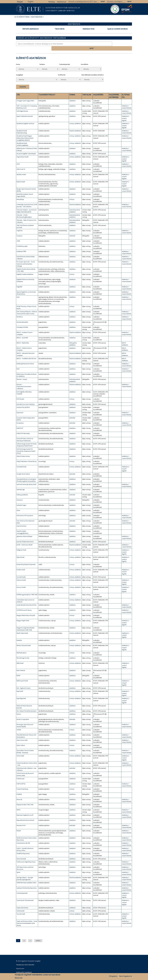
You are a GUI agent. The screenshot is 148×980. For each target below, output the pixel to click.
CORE (18, 236)
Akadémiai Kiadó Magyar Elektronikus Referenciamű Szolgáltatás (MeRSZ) (25, 133)
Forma (18, 60)
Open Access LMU (22, 735)
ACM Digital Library (22, 106)
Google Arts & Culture (23, 469)
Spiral (18, 868)
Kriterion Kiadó (21, 575)
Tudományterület (64, 60)
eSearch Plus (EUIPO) (23, 403)
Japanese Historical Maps (24, 532)
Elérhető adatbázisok (31, 29)
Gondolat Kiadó (21, 462)
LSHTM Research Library (24, 605)
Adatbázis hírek (89, 29)
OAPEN (19, 725)
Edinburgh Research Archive (25, 359)
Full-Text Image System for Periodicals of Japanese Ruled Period (26, 446)
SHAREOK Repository (23, 849)
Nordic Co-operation (23, 715)
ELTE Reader (20, 394)
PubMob (19, 789)
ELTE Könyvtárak (22, 17)
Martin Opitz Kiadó (22, 628)
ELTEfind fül (62, 70)
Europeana (20, 418)
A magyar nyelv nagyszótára (25, 96)
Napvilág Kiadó (21, 694)
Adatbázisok (62, 2)
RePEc (19, 805)
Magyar (20, 2)
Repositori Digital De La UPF (25, 810)
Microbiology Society (23, 653)
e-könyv (72, 195)
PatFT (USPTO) (21, 779)
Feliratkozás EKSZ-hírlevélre (25, 960)
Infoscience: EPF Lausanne (25, 511)
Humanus (20, 495)
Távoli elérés (60, 29)
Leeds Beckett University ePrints (27, 600)
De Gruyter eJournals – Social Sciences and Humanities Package (26, 259)
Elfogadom (113, 976)
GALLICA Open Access (23, 451)
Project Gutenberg (22, 784)
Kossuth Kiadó (21, 572)
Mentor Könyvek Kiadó (24, 641)
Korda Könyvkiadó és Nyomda (26, 560)
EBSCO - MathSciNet (23, 338)
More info (19, 978)
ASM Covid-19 (21, 164)
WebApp (52, 2)
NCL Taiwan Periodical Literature (27, 706)
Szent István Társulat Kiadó (25, 896)
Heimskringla (21, 485)
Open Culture (21, 741)
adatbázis (73, 96)
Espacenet (20, 408)
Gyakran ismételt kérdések (118, 29)
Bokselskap (20, 195)
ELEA (18, 364)
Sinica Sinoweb (21, 854)
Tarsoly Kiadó (21, 909)
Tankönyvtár (21, 906)
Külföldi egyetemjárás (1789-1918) (27, 590)
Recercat (19, 795)
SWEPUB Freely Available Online (27, 878)
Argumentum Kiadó (23, 152)
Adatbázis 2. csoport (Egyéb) (126, 114)
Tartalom (42, 60)
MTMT (18, 671)
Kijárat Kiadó (21, 552)
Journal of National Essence (25, 537)
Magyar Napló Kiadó (23, 616)
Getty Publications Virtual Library (27, 457)
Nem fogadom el (126, 976)
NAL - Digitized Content (24, 683)
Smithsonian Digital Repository (26, 857)
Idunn (18, 506)
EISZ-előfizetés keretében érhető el (92, 70)
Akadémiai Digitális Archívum (25, 119)
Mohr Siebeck (21, 666)
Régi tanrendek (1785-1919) (25, 800)
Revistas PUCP (21, 821)
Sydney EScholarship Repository (27, 883)
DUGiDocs (20, 312)
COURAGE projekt (22, 241)
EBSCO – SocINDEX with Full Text (26, 354)
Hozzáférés (84, 60)
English (31, 2)
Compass (20, 231)
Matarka (19, 636)
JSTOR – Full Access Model (25, 540)
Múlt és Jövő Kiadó (22, 676)
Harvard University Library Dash (27, 480)
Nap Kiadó (20, 686)
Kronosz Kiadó (21, 583)
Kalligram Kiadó (21, 545)
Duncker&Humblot (22, 317)
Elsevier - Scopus (22, 375)
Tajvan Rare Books (22, 903)
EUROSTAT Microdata (23, 429)
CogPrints (20, 226)
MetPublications (22, 648)
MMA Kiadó (20, 658)
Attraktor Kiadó (21, 170)
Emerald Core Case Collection (26, 399)
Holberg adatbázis (22, 490)
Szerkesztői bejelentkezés (24, 971)
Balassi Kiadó (21, 177)
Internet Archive (22, 521)
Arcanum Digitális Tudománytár (26, 149)
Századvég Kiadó (22, 888)
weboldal (72, 231)
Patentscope (21, 774)
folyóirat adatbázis (75, 126)
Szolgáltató (20, 70)
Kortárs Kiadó (21, 565)
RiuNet (19, 826)
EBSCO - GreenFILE (22, 333)
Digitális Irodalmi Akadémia (25, 269)
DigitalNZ (19, 282)
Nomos (19, 709)
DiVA (18, 292)
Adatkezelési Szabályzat (24, 967)
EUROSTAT (20, 423)
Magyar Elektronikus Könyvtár (26, 611)
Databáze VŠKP (21, 247)
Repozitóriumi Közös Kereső (25, 815)
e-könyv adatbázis (75, 119)
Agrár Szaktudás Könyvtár (25, 112)
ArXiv (18, 159)
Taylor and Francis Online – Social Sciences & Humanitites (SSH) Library (27, 918)
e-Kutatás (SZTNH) (22, 322)
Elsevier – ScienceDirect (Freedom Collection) (24, 382)
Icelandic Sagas (21, 500)
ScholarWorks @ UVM (23, 838)
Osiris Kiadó (20, 751)
